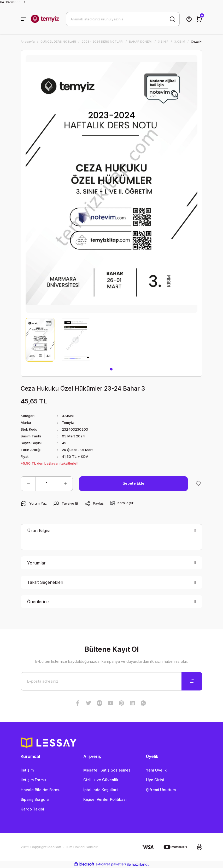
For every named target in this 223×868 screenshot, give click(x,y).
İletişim (27, 770)
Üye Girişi (155, 780)
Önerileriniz (38, 602)
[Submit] (192, 681)
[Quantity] (47, 484)
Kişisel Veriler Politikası (105, 799)
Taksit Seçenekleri (45, 582)
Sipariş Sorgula (35, 799)
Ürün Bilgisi (38, 530)
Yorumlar (36, 563)
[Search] (123, 19)
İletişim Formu (33, 780)
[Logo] (45, 19)
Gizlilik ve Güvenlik (101, 780)
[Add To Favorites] (198, 484)
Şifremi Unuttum (161, 790)
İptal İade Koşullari (101, 790)
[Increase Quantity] (65, 484)
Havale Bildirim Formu (41, 790)
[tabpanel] (40, 340)
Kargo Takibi (32, 809)
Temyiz (68, 422)
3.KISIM (68, 416)
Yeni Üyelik (156, 770)
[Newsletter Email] (111, 681)
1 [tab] (111, 369)
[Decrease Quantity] (28, 484)
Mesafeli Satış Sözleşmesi (107, 770)
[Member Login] (189, 19)
